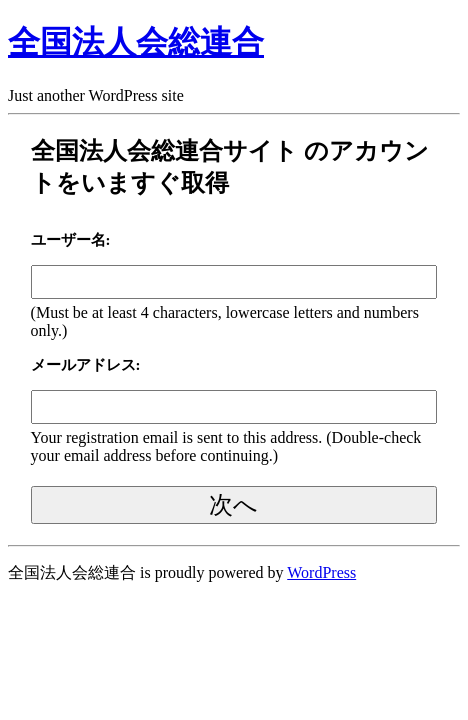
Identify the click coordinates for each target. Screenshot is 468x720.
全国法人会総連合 (136, 42)
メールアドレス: (86, 365)
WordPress (321, 572)
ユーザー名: (71, 240)
